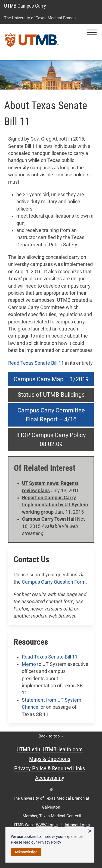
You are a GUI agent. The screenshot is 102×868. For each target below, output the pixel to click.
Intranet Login (77, 825)
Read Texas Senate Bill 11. (50, 657)
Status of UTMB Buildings (51, 395)
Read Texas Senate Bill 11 (36, 363)
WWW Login (47, 825)
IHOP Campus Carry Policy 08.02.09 (51, 440)
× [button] (90, 831)
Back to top (51, 736)
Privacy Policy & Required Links (50, 768)
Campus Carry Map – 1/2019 (51, 379)
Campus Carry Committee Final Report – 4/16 (51, 415)
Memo (29, 664)
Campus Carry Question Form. (54, 582)
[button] (92, 32)
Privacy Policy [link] (50, 842)
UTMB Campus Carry (25, 6)
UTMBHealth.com (63, 749)
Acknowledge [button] (26, 852)
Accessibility (50, 778)
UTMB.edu (28, 749)
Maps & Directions (50, 759)
